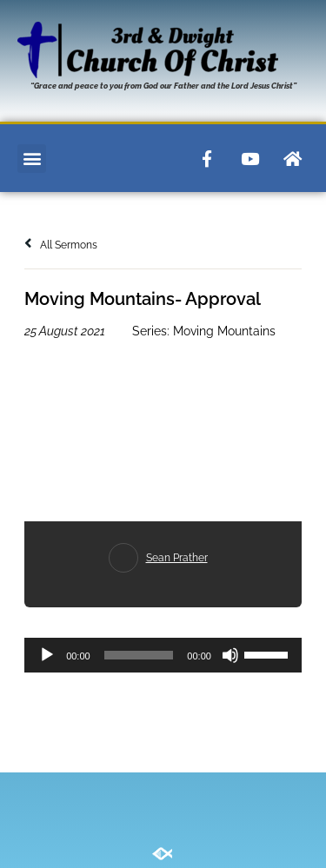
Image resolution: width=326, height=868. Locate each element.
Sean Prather (177, 558)
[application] (163, 655)
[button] (32, 159)
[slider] (139, 655)
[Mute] (230, 655)
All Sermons (61, 245)
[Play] (47, 655)
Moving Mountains (224, 331)
